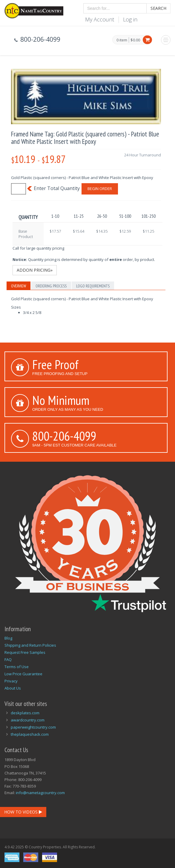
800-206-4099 (64, 436)
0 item (122, 40)
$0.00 (135, 40)
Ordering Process (51, 286)
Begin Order (100, 189)
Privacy (11, 681)
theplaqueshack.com (30, 734)
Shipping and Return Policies (30, 645)
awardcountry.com (28, 720)
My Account (100, 19)
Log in (130, 19)
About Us (13, 688)
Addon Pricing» (35, 270)
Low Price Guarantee (23, 674)
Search (158, 8)
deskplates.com (25, 713)
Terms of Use (17, 667)
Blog (8, 638)
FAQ (8, 659)
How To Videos (23, 812)
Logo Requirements (93, 286)
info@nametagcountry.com (40, 793)
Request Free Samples (25, 652)
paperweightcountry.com (33, 727)
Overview (19, 286)
